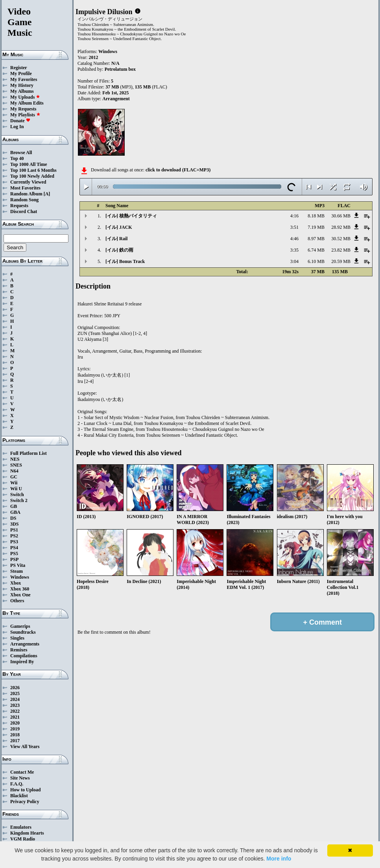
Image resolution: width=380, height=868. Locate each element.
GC (14, 477)
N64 (14, 471)
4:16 (294, 216)
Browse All (21, 153)
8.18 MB (316, 216)
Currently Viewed (28, 182)
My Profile (21, 74)
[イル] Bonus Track (125, 261)
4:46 (294, 239)
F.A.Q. (17, 784)
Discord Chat (24, 211)
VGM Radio (23, 839)
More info (279, 859)
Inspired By (22, 662)
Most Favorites (25, 188)
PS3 (14, 542)
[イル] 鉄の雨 (119, 250)
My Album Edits (27, 103)
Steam (17, 571)
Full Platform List (29, 453)
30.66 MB (341, 216)
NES (15, 459)
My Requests (23, 109)
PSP (14, 559)
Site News (20, 778)
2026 (15, 688)
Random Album (26, 194)
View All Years (25, 747)
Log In (17, 127)
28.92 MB (341, 227)
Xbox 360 (20, 589)
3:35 (294, 250)
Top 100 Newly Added (32, 176)
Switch (17, 495)
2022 (15, 711)
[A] (47, 194)
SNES (16, 465)
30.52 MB (341, 239)
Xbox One (20, 595)
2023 (15, 705)
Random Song (24, 200)
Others (17, 601)
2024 (15, 699)
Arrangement (116, 99)
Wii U (16, 489)
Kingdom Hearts (27, 833)
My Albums (22, 91)
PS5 (14, 554)
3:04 (294, 261)
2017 (15, 741)
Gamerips (20, 626)
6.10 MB (316, 261)
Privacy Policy (25, 802)
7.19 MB (316, 227)
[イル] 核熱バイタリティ (131, 216)
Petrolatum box (120, 69)
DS (13, 518)
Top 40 (17, 158)
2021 (15, 717)
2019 (15, 729)
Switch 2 (19, 500)
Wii (14, 483)
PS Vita (18, 565)
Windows (20, 577)
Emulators (21, 827)
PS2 (14, 536)
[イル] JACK (119, 227)
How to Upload (25, 790)
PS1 (14, 530)
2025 (15, 693)
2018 (15, 735)
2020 (15, 723)
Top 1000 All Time (29, 164)
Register (19, 68)
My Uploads (25, 97)
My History (22, 85)
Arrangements (25, 644)
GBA (15, 512)
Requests (19, 206)
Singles (17, 638)
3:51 (294, 227)
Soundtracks (23, 632)
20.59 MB (341, 261)
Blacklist (19, 796)
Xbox (16, 583)
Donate (20, 121)
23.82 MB (341, 250)
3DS (14, 524)
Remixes (19, 650)
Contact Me (22, 772)
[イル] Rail (116, 239)
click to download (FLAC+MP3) (178, 170)
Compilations (24, 656)
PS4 (14, 548)
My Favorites (24, 79)
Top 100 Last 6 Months (33, 170)
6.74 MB (316, 250)
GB (14, 506)
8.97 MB (316, 239)
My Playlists (25, 115)
